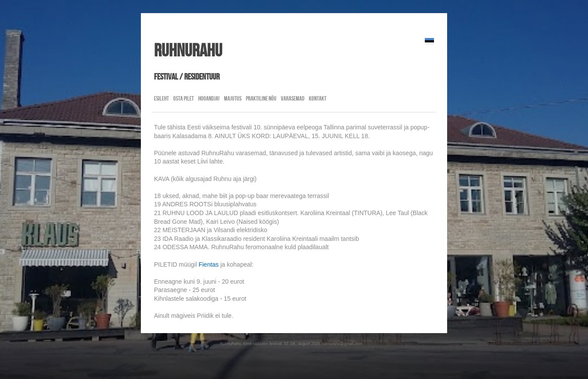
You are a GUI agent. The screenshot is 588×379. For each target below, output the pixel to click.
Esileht (161, 98)
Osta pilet (184, 98)
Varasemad (293, 98)
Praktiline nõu (261, 98)
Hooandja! (209, 98)
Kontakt (318, 98)
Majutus (233, 98)
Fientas (209, 264)
